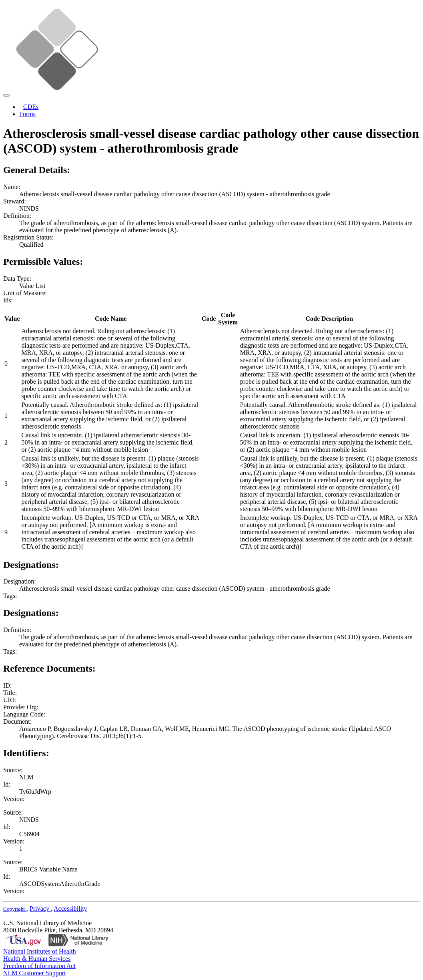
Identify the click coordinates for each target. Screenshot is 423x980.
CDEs (31, 107)
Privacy (40, 909)
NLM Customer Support (34, 973)
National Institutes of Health (40, 951)
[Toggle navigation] (6, 95)
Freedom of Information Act (39, 966)
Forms (27, 114)
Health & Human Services (37, 959)
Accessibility (70, 909)
